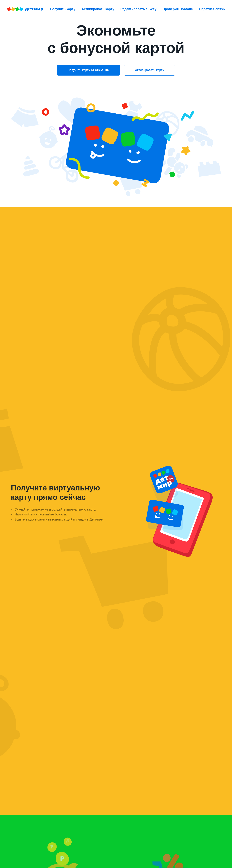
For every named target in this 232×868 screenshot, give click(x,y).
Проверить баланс (178, 9)
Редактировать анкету (139, 9)
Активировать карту (98, 9)
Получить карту (63, 9)
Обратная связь (212, 9)
